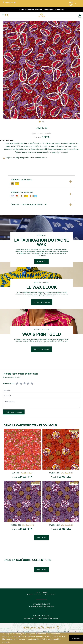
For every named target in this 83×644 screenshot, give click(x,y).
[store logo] (42, 15)
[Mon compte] (9, 2)
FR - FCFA (72, 4)
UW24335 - (22, 473)
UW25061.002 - (22, 525)
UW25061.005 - (61, 525)
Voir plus (42, 538)
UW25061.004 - (61, 473)
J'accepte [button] (76, 638)
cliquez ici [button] (6, 642)
